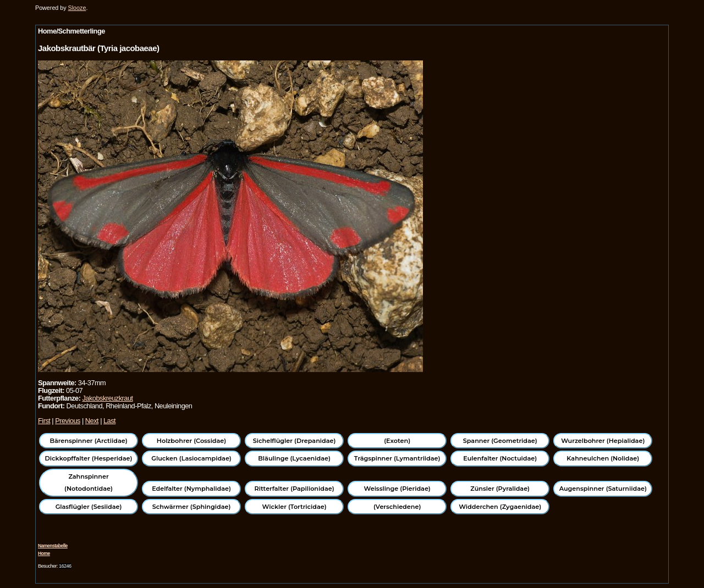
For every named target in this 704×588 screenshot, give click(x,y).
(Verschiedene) (397, 507)
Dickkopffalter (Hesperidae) (89, 458)
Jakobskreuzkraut (107, 398)
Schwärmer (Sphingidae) (192, 507)
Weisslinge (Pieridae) (397, 489)
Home (44, 553)
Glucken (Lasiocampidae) (191, 458)
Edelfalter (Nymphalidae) (191, 489)
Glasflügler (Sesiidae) (89, 507)
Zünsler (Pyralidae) (500, 489)
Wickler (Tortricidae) (295, 507)
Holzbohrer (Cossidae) (191, 441)
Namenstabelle (53, 546)
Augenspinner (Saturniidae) (603, 489)
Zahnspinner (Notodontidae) (89, 482)
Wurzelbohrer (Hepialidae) (603, 441)
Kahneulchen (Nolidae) (603, 458)
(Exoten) (397, 441)
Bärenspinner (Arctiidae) (88, 441)
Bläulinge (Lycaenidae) (294, 458)
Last (109, 421)
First (44, 421)
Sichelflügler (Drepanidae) (295, 441)
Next (92, 421)
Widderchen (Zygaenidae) (500, 507)
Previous (68, 421)
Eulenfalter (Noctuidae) (500, 458)
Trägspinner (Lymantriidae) (397, 458)
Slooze (77, 8)
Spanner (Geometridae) (500, 441)
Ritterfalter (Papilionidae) (295, 489)
